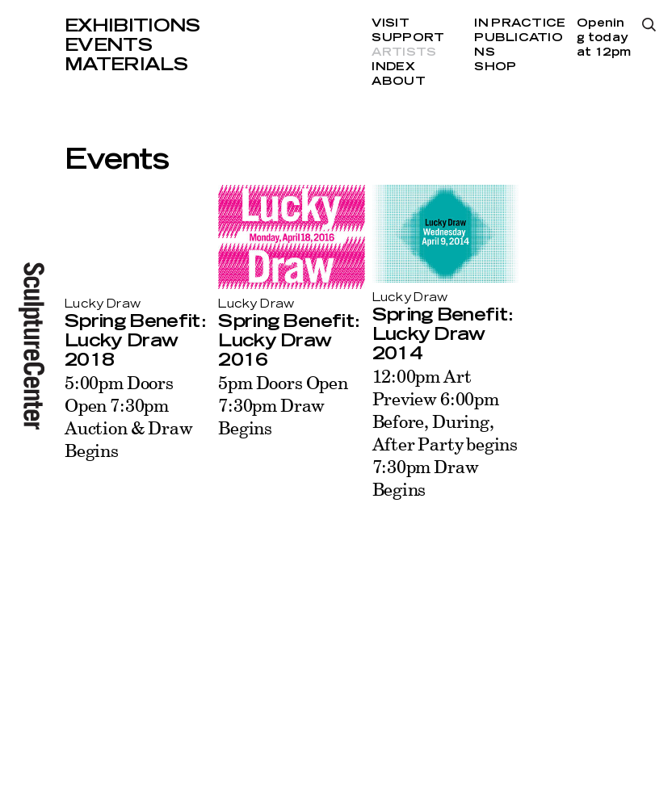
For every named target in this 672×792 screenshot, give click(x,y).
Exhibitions (132, 26)
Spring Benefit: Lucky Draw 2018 (135, 341)
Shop (495, 67)
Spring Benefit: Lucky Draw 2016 (288, 341)
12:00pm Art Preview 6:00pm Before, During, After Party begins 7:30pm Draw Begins (445, 432)
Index (393, 67)
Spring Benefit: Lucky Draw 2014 (443, 334)
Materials (126, 65)
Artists (404, 52)
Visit (390, 23)
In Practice (520, 23)
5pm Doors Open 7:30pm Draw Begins (283, 405)
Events (108, 45)
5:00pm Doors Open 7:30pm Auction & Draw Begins (128, 416)
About (398, 82)
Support (408, 38)
